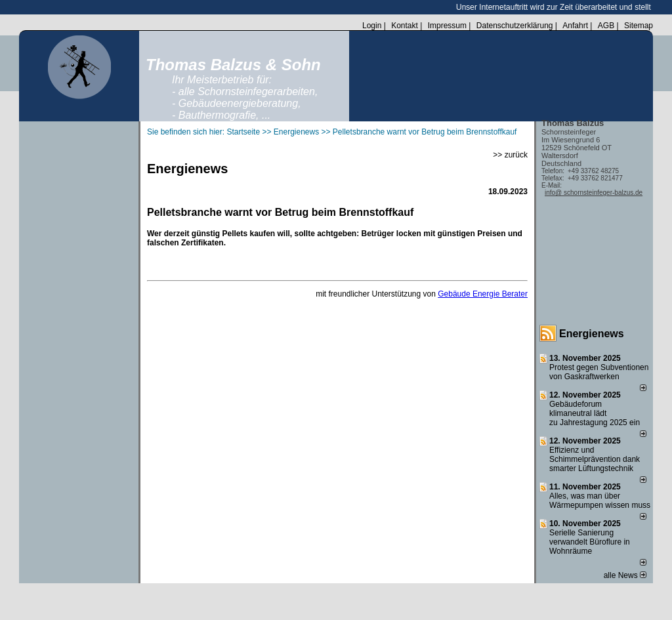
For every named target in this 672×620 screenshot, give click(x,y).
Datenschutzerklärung (515, 26)
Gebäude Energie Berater (483, 294)
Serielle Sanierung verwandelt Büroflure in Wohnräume (590, 542)
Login (372, 26)
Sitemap (639, 26)
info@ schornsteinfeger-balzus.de (594, 193)
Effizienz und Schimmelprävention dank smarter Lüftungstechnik (595, 459)
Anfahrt (575, 26)
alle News (625, 575)
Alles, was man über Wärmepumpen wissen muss (600, 501)
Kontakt (405, 26)
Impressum (447, 26)
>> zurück (510, 155)
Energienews (592, 334)
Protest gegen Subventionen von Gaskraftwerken (599, 372)
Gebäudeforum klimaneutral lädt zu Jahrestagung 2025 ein (595, 413)
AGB (606, 26)
